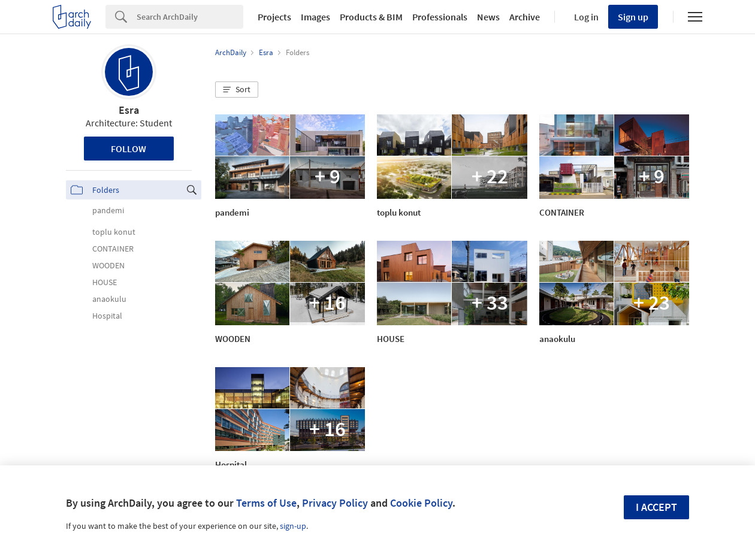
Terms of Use (266, 503)
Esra (129, 110)
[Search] (190, 17)
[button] (237, 90)
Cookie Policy (421, 503)
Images (315, 17)
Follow (129, 149)
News (488, 17)
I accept (656, 507)
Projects (274, 17)
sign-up (293, 526)
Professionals (440, 17)
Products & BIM (371, 17)
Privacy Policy (335, 503)
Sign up (633, 17)
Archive (525, 17)
